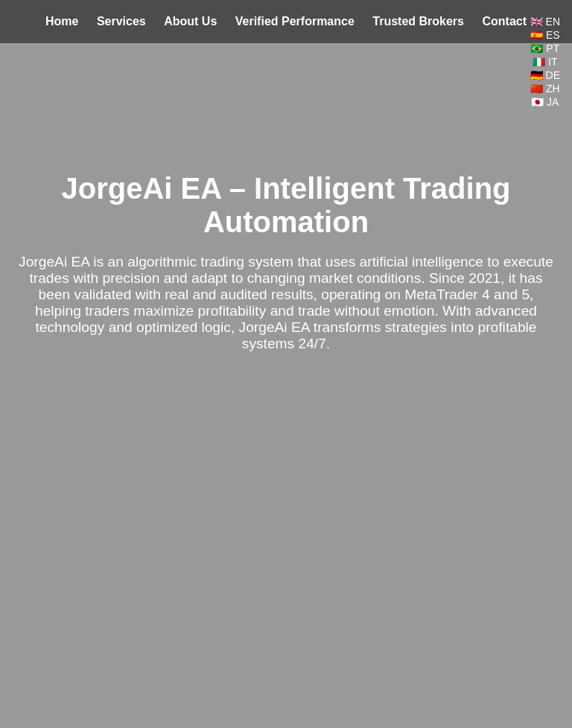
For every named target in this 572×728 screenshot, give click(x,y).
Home (62, 21)
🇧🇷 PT (545, 48)
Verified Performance (295, 21)
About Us (190, 21)
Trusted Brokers (418, 21)
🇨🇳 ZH (545, 89)
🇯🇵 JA (545, 102)
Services (121, 21)
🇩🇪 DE (545, 75)
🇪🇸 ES (545, 35)
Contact (504, 21)
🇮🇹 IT (545, 62)
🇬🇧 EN (545, 22)
